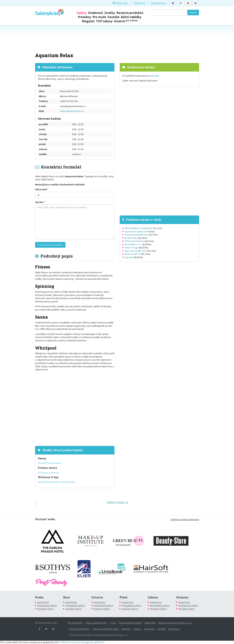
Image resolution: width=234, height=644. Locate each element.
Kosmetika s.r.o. (133, 244)
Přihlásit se (140, 3)
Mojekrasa (174, 629)
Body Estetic (131, 238)
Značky (110, 13)
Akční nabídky (131, 17)
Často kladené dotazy (130, 623)
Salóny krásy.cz (118, 502)
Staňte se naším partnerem (185, 519)
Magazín (88, 21)
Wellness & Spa (48, 477)
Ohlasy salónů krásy (96, 623)
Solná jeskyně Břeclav (136, 235)
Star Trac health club (135, 251)
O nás (113, 623)
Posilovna (43, 473)
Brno (67, 597)
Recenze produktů (130, 13)
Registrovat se (159, 3)
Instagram (149, 629)
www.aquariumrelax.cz (72, 111)
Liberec (153, 597)
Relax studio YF (133, 254)
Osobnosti (95, 13)
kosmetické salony (47, 605)
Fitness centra (47, 468)
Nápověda (150, 623)
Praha (39, 597)
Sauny (42, 458)
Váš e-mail (41, 189)
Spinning (54, 473)
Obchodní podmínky (79, 629)
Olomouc (182, 597)
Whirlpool (43, 482)
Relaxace (54, 482)
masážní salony (45, 609)
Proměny (84, 17)
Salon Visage (131, 248)
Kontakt (161, 629)
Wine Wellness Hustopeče (138, 228)
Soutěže (113, 17)
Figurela (129, 257)
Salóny (82, 13)
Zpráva (39, 202)
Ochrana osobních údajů (106, 629)
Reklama (126, 629)
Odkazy (137, 629)
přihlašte (154, 76)
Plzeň (123, 597)
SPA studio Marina (134, 241)
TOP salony (104, 21)
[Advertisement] (117, 39)
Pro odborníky (75, 623)
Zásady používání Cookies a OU (175, 623)
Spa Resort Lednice (135, 231)
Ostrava (97, 597)
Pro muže (99, 17)
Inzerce (126, 21)
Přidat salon (120, 3)
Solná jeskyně (67, 482)
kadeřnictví (43, 602)
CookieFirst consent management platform (82, 642)
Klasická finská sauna (49, 463)
